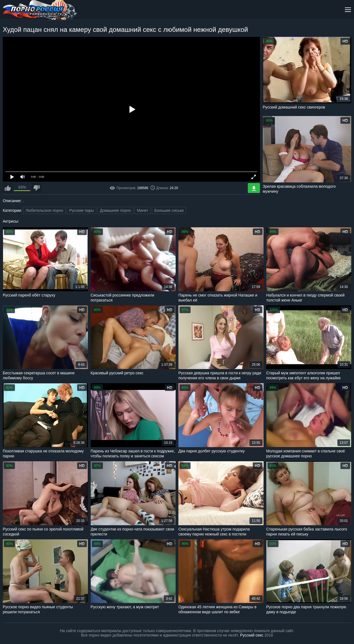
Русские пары (81, 210)
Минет (143, 210)
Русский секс (252, 635)
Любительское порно (44, 210)
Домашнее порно (115, 210)
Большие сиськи (169, 210)
